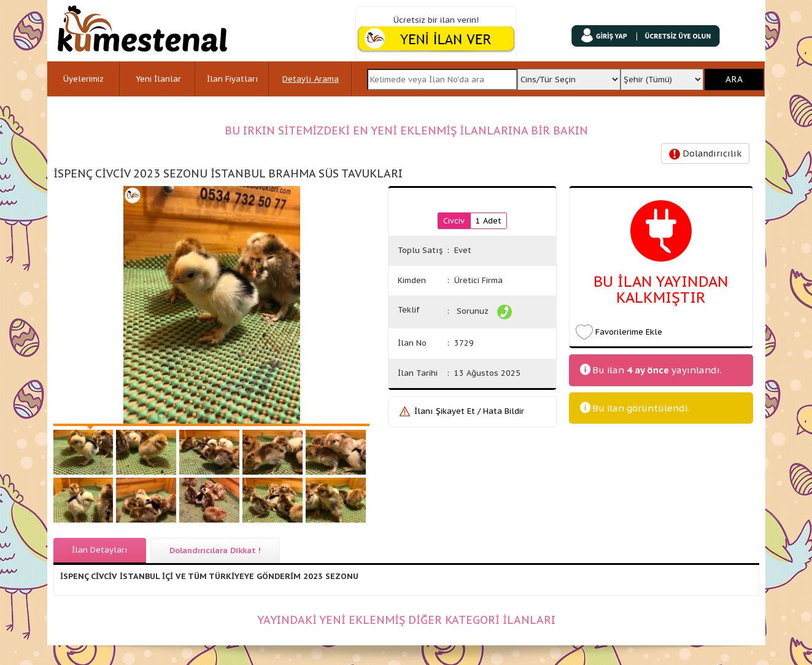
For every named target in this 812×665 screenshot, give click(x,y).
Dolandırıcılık (705, 154)
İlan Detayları (100, 550)
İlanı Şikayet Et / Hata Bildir (469, 411)
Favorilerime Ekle (629, 332)
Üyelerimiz (83, 79)
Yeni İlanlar (158, 79)
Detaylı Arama (311, 79)
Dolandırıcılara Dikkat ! (215, 550)
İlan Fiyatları (233, 79)
